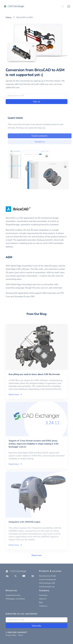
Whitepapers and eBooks (15, 599)
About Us (43, 599)
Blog (41, 602)
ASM (9, 257)
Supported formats (13, 595)
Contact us (43, 606)
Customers (43, 595)
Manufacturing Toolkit (47, 576)
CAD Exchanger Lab (47, 587)
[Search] (63, 6)
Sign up (37, 101)
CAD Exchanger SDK (47, 583)
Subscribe (36, 626)
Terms (21, 635)
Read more (37, 555)
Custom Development (47, 580)
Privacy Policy (11, 635)
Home (9, 17)
